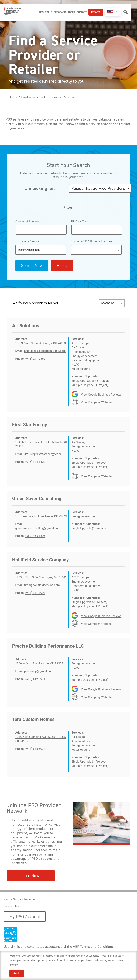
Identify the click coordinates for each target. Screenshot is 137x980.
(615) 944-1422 (35, 462)
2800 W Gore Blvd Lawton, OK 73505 (39, 664)
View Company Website (96, 402)
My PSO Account (25, 917)
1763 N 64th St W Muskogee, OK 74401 (41, 577)
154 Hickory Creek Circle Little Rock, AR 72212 (41, 444)
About (71, 12)
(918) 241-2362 (35, 359)
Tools (49, 12)
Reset (62, 265)
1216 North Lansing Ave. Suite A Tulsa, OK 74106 (40, 739)
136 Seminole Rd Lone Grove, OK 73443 (41, 516)
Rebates (96, 12)
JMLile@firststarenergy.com (43, 454)
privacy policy (46, 960)
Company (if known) (27, 221)
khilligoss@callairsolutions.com (45, 351)
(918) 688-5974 (35, 749)
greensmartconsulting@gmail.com (38, 528)
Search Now (32, 265)
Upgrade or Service (27, 241)
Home (13, 97)
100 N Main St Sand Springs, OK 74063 (40, 343)
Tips (41, 12)
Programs (60, 12)
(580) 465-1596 (35, 536)
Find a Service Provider (20, 899)
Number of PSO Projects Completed (92, 241)
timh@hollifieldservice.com (42, 585)
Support (82, 12)
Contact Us (11, 906)
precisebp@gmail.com (39, 671)
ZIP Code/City (79, 221)
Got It (17, 973)
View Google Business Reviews (101, 395)
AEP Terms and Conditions (93, 947)
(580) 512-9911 (35, 679)
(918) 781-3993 (35, 593)
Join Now (31, 876)
